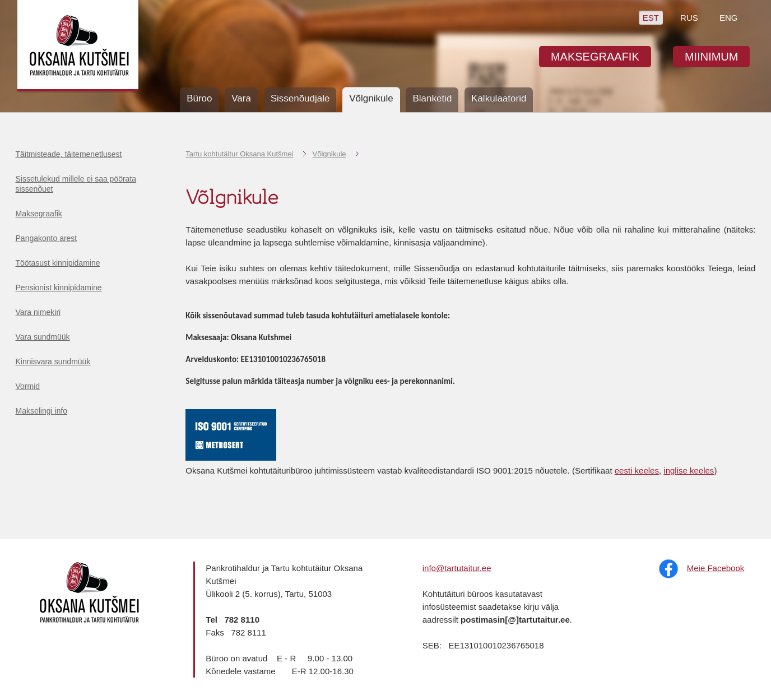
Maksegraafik (39, 214)
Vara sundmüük (43, 337)
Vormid (28, 386)
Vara (241, 98)
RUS (689, 18)
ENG (729, 18)
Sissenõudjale (300, 98)
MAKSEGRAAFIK (595, 57)
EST (651, 18)
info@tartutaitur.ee (457, 568)
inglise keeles (689, 470)
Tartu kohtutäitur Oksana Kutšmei (239, 154)
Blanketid (432, 98)
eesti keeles (637, 470)
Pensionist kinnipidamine (59, 288)
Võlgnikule (329, 154)
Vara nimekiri (38, 312)
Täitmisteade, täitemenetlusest (69, 154)
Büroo (199, 98)
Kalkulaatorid (499, 98)
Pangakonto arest (47, 238)
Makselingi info (42, 411)
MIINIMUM (712, 57)
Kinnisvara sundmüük (53, 361)
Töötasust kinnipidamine (58, 263)
